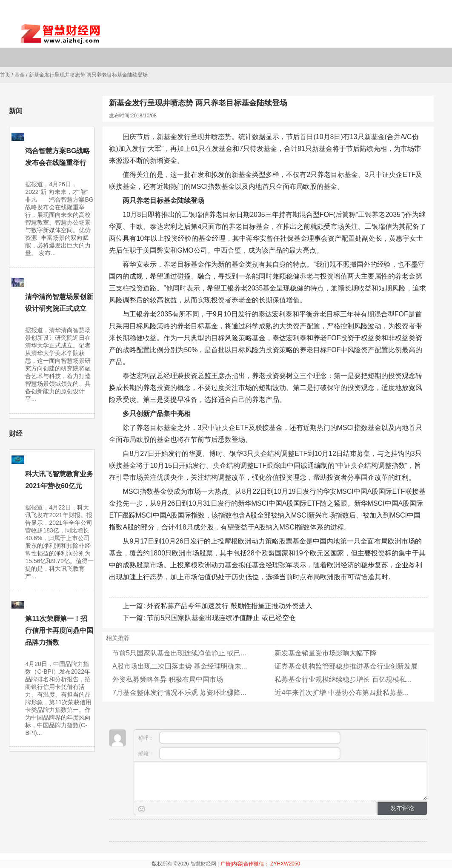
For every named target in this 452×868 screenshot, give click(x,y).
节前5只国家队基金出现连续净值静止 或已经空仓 (221, 618)
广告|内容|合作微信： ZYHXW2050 (260, 864)
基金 (20, 75)
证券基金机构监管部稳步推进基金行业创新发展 (346, 666)
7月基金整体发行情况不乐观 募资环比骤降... (179, 693)
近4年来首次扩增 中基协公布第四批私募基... (342, 693)
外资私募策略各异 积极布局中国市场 (168, 679)
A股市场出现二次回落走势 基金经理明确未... (180, 666)
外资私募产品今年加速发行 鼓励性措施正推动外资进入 (229, 606)
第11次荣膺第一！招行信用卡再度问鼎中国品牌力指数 (59, 630)
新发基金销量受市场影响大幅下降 (326, 653)
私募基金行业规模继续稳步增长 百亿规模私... (343, 679)
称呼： (239, 738)
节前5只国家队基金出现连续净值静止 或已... (179, 653)
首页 (5, 75)
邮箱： (239, 753)
